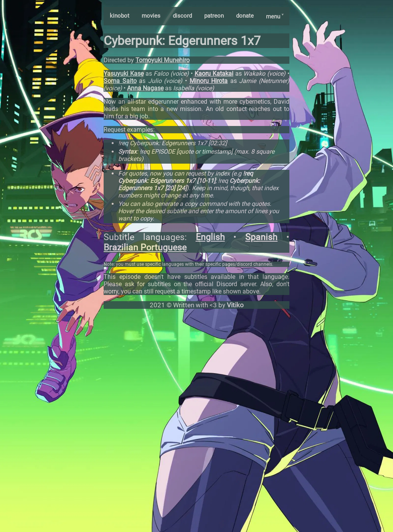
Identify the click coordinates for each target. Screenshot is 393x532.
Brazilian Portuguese (145, 248)
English (210, 237)
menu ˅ (275, 17)
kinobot (120, 16)
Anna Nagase (145, 88)
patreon (214, 16)
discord (182, 16)
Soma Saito (120, 81)
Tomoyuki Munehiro (163, 60)
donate (245, 16)
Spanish (261, 237)
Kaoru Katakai (214, 74)
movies (151, 16)
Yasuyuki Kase (124, 74)
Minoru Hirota (209, 81)
